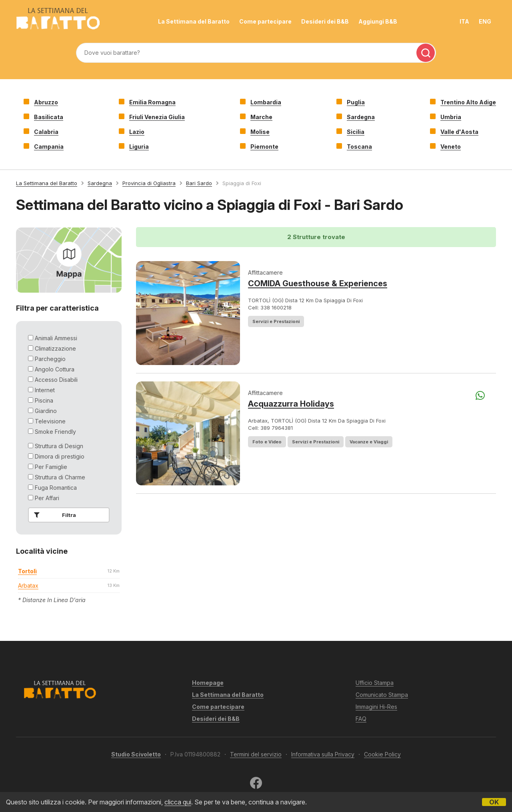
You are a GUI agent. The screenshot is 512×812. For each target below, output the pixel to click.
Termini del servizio (256, 754)
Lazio (137, 132)
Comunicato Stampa (382, 695)
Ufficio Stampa (375, 683)
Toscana (359, 147)
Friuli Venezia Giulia (157, 117)
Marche (261, 117)
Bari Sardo (199, 183)
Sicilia (356, 132)
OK (494, 802)
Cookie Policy (382, 754)
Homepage (208, 683)
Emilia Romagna (152, 102)
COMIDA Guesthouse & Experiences (318, 283)
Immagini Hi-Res (376, 707)
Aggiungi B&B (378, 21)
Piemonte (264, 147)
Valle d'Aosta (459, 132)
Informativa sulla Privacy (323, 754)
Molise (260, 132)
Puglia (356, 102)
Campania (49, 147)
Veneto (451, 147)
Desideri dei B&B (325, 21)
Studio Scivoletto (136, 754)
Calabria (46, 132)
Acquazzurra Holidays (291, 404)
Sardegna (361, 117)
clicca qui (178, 802)
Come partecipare (265, 21)
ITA (464, 21)
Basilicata (49, 117)
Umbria (451, 117)
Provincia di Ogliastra (149, 183)
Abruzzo (46, 102)
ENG (485, 21)
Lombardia (266, 102)
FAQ (361, 719)
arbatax (28, 586)
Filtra (53, 515)
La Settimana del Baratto (194, 21)
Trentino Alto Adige (468, 102)
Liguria (139, 147)
